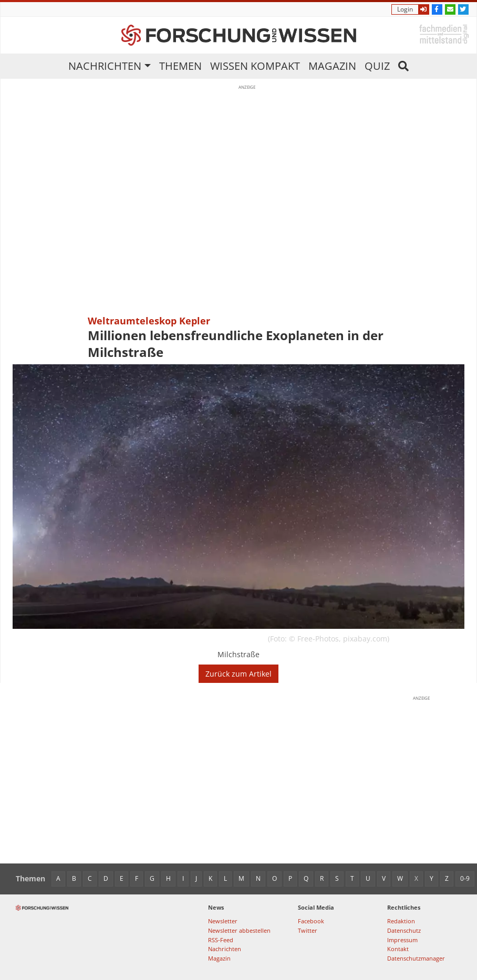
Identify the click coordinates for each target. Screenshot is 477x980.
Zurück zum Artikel (238, 674)
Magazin (332, 66)
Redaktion (401, 921)
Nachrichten (105, 66)
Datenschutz (404, 930)
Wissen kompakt (255, 66)
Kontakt (398, 949)
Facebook (311, 921)
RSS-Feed (221, 940)
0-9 (465, 878)
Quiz (377, 66)
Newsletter (223, 921)
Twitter (308, 930)
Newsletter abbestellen (239, 930)
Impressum (402, 940)
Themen (180, 66)
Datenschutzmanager (416, 958)
